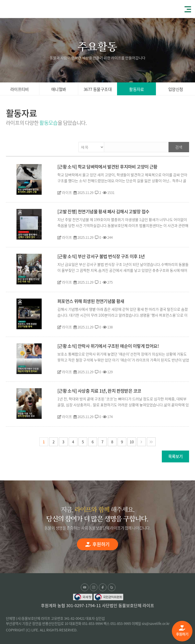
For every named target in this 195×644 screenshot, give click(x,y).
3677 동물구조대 (98, 89)
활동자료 (137, 89)
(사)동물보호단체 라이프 (23, 9)
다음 (141, 442)
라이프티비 (20, 89)
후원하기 (182, 631)
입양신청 (176, 89)
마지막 (151, 442)
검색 (179, 147)
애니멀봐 (59, 89)
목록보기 (175, 456)
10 (132, 442)
